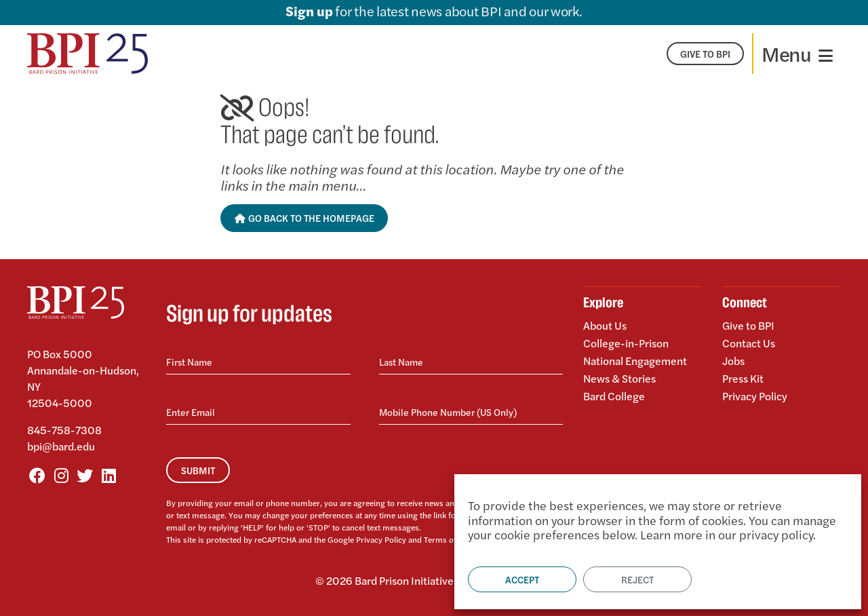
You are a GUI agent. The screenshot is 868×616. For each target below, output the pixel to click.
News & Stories (619, 378)
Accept (522, 579)
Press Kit (743, 378)
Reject (637, 579)
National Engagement (635, 361)
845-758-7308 (64, 430)
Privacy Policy (381, 539)
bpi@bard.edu (61, 446)
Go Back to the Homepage (304, 218)
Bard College (614, 395)
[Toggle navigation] (797, 54)
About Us (605, 326)
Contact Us (749, 343)
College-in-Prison (626, 343)
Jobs (733, 361)
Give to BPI (748, 326)
